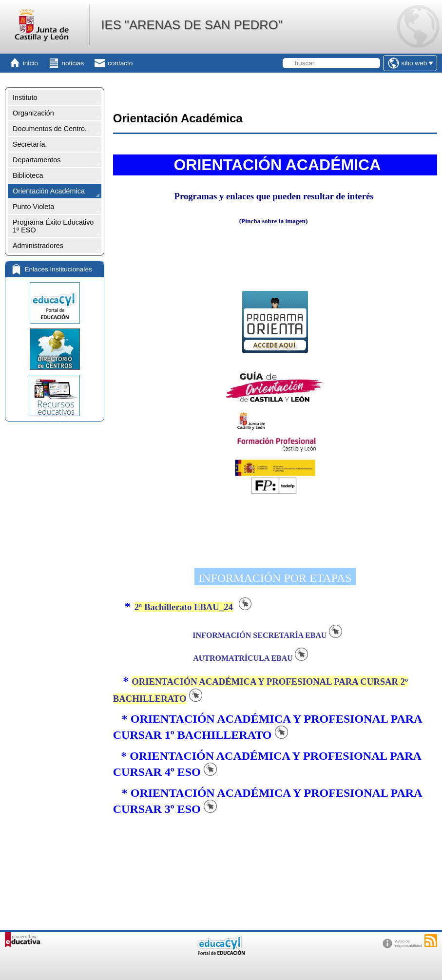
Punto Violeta (33, 207)
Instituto (25, 97)
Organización (33, 113)
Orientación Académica (49, 191)
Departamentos (37, 160)
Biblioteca (28, 175)
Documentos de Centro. (50, 129)
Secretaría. (30, 144)
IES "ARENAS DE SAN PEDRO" (192, 25)
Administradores (38, 246)
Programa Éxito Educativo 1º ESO (53, 226)
